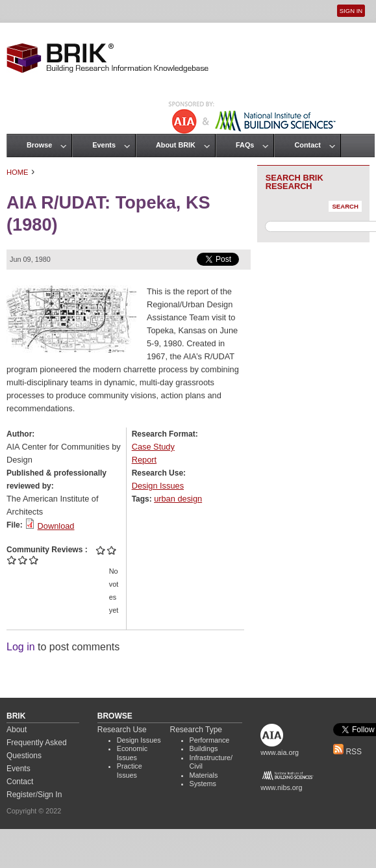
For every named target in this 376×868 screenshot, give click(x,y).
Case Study (153, 447)
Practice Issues (130, 771)
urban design (178, 499)
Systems (203, 784)
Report (144, 460)
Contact (307, 145)
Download (56, 526)
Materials (204, 775)
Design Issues (158, 486)
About (17, 730)
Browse (39, 145)
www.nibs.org (281, 787)
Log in (21, 647)
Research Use (122, 730)
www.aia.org (280, 752)
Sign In (351, 11)
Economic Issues (132, 753)
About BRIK (176, 145)
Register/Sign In (34, 795)
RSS (347, 752)
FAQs (245, 145)
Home (18, 172)
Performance (210, 740)
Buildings (204, 748)
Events (104, 145)
